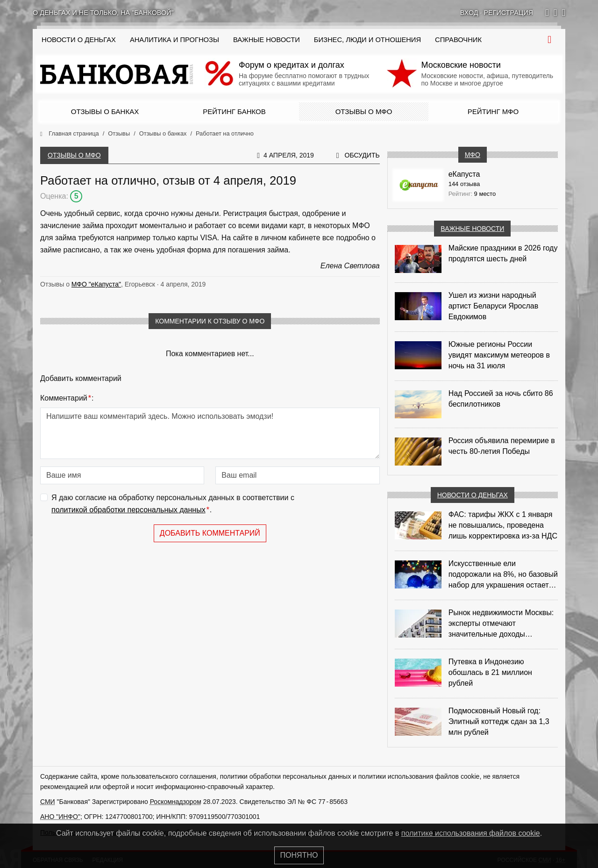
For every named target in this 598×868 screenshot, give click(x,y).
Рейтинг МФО (493, 111)
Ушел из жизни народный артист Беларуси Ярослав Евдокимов (494, 306)
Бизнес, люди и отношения (367, 40)
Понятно (299, 855)
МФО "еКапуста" (96, 284)
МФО (473, 155)
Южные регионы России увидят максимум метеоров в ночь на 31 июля (499, 355)
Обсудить (362, 155)
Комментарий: (67, 398)
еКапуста (464, 174)
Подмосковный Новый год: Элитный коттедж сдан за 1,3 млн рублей (499, 721)
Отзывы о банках (105, 111)
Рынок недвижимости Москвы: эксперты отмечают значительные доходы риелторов (501, 624)
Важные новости (267, 40)
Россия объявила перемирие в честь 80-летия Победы (502, 446)
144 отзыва (464, 184)
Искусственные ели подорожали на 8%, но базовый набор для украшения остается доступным (503, 575)
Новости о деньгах (473, 495)
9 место (485, 194)
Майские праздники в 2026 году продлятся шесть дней (503, 253)
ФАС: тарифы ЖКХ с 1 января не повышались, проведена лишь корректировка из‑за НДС (503, 525)
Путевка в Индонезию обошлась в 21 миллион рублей (490, 672)
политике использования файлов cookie (471, 833)
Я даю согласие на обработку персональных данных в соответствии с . (173, 505)
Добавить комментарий (210, 533)
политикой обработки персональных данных (128, 510)
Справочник (458, 40)
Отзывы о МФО (364, 111)
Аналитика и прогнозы (174, 40)
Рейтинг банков (234, 111)
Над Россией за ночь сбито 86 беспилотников (501, 399)
